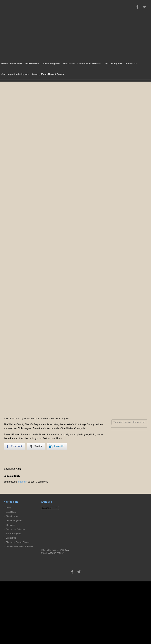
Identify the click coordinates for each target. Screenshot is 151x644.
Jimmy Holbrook (32, 418)
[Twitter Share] (36, 446)
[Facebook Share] (15, 446)
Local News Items (52, 418)
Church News (32, 63)
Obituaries (69, 63)
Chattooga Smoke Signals (15, 74)
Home (4, 63)
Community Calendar (89, 63)
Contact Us (131, 63)
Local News (16, 63)
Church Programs (51, 63)
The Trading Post (113, 63)
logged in (23, 482)
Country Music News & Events (48, 74)
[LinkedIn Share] (57, 446)
